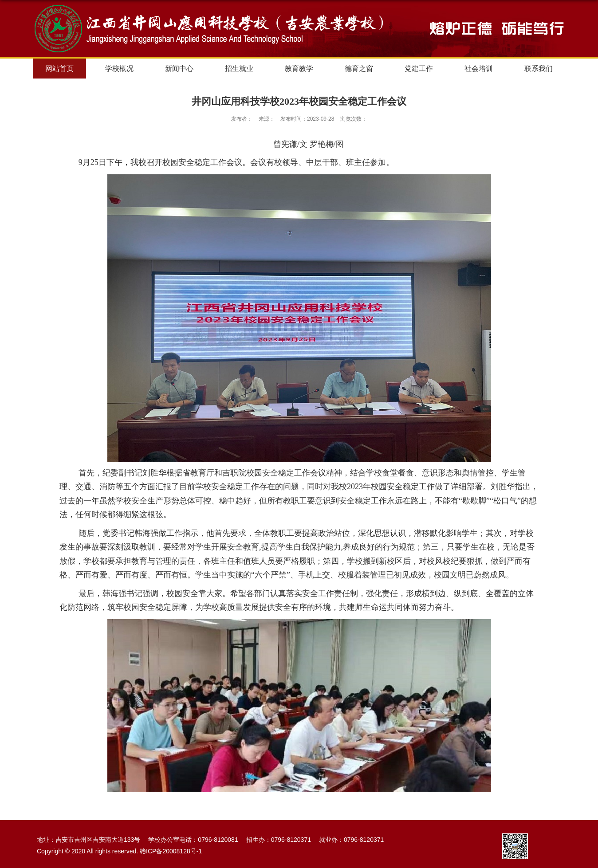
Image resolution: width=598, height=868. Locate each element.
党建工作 (419, 69)
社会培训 (479, 69)
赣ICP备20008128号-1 (171, 851)
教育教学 (299, 69)
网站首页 (59, 69)
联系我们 (539, 69)
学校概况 (119, 69)
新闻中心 (179, 69)
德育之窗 (359, 69)
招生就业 (239, 69)
